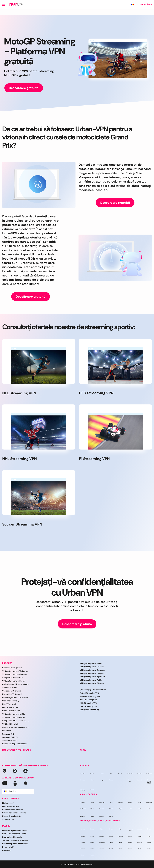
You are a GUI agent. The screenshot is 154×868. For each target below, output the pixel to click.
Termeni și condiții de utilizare (15, 840)
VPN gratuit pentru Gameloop (93, 670)
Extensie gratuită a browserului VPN (16, 698)
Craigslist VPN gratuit (12, 691)
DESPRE (6, 826)
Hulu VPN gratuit (9, 704)
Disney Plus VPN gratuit (12, 694)
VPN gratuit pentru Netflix (14, 714)
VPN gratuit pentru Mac (12, 678)
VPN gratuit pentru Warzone (92, 683)
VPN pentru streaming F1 (91, 710)
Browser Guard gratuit (12, 668)
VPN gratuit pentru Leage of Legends (94, 673)
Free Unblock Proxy (11, 701)
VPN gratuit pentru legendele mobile (94, 677)
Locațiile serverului (10, 806)
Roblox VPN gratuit (10, 707)
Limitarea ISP (8, 803)
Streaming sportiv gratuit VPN (93, 690)
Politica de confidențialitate (14, 834)
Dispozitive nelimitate (12, 816)
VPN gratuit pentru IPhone (13, 681)
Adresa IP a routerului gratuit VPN (16, 727)
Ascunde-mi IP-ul (10, 741)
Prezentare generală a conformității (16, 830)
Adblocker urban (10, 688)
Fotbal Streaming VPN (89, 693)
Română (18, 791)
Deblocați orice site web (13, 810)
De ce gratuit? (8, 847)
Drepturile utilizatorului (12, 837)
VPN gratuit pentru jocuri (91, 663)
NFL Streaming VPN (88, 700)
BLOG (83, 750)
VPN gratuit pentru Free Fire (92, 667)
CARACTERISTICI (11, 798)
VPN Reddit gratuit (10, 724)
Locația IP (6, 731)
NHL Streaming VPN (89, 703)
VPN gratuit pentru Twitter (14, 717)
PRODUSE (7, 663)
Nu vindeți (7, 850)
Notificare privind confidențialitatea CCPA (16, 844)
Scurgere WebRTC (10, 737)
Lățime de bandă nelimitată (14, 813)
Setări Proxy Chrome (11, 711)
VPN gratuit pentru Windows (15, 674)
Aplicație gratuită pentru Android (16, 684)
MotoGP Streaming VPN (90, 696)
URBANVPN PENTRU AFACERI (17, 750)
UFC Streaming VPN (89, 706)
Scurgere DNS (8, 734)
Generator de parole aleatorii (15, 744)
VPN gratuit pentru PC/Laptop (15, 671)
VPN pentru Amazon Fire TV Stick (16, 721)
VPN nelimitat (8, 819)
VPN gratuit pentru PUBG (91, 680)
